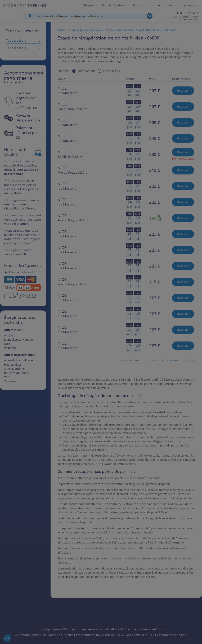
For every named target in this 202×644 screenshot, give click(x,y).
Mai (137, 361)
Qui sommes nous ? (140, 635)
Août (163, 361)
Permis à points (113, 6)
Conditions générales (30, 635)
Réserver (183, 91)
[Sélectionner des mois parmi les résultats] (23, 49)
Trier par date (87, 71)
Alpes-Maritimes (15, 369)
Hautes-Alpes (13, 365)
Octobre (189, 361)
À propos (188, 6)
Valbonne (10, 348)
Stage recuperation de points (85, 30)
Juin (145, 361)
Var (6, 377)
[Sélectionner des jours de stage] (23, 41)
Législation (141, 6)
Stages (88, 6)
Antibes (9, 335)
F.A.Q (120, 635)
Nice (7, 344)
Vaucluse (10, 381)
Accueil (61, 30)
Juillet (154, 361)
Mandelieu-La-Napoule (19, 340)
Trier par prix (111, 71)
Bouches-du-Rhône (17, 373)
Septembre (175, 361)
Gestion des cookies (172, 635)
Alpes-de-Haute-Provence (21, 360)
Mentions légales (61, 635)
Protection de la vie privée (95, 635)
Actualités (165, 6)
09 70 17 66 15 (189, 13)
